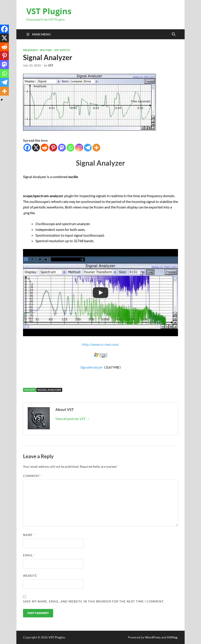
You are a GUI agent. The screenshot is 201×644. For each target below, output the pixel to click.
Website (30, 576)
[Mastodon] (62, 148)
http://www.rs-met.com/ (100, 344)
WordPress (153, 637)
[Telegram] (88, 148)
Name (29, 535)
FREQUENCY (30, 50)
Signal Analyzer (49, 390)
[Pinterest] (53, 148)
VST (51, 65)
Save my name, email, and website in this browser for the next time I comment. (94, 601)
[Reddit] (45, 148)
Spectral (46, 50)
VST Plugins (49, 11)
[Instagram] (79, 148)
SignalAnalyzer (92, 367)
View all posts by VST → (72, 419)
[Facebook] (27, 148)
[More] (96, 148)
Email (29, 555)
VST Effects (62, 50)
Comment (33, 476)
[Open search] (174, 34)
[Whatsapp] (71, 148)
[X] (36, 148)
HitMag (172, 637)
